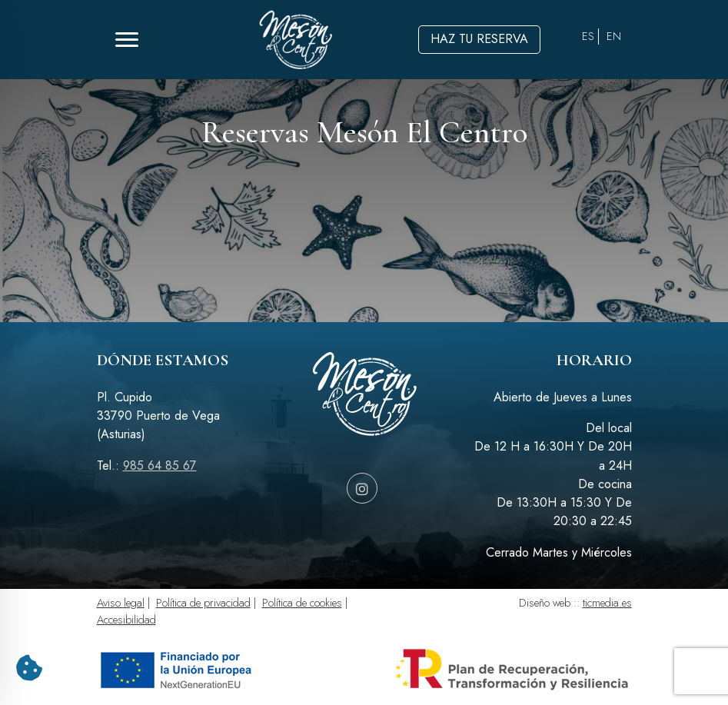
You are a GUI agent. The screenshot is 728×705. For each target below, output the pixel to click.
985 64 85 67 (160, 466)
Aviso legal (121, 603)
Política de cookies (302, 603)
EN (614, 36)
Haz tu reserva (479, 39)
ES (588, 36)
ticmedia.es (607, 603)
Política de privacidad (203, 603)
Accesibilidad (126, 620)
